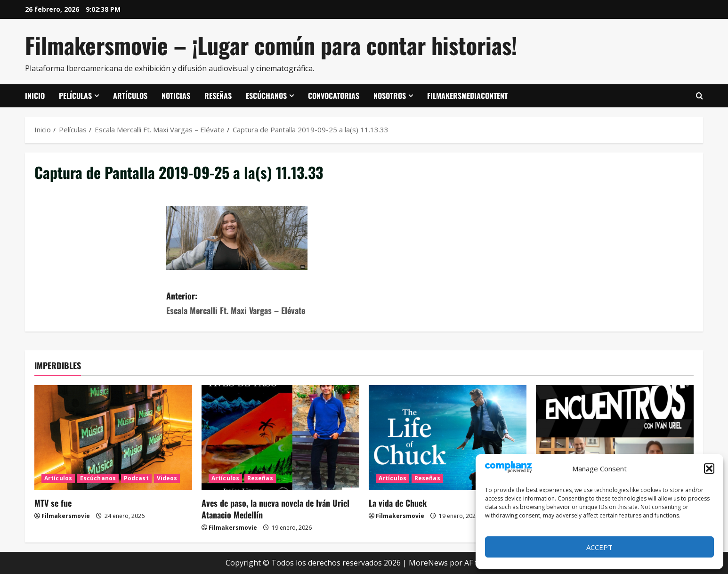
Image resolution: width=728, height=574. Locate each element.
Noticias (176, 96)
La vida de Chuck (398, 503)
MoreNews (428, 563)
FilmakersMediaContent (467, 96)
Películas (75, 96)
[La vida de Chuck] (448, 438)
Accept (599, 547)
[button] (709, 469)
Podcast (136, 478)
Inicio (35, 96)
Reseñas (218, 96)
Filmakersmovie (66, 516)
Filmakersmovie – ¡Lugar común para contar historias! (271, 45)
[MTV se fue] (113, 438)
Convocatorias (334, 96)
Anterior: (265, 303)
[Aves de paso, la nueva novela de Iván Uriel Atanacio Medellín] (280, 438)
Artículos (130, 96)
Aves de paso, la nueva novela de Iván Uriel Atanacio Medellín (275, 509)
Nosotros (390, 96)
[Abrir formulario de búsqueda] (700, 96)
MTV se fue (53, 503)
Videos (167, 478)
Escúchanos (266, 96)
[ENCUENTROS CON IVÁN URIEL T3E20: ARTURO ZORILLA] (615, 438)
